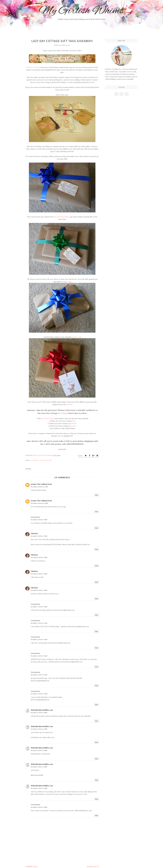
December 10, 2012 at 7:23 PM (39, 536)
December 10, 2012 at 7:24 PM (39, 557)
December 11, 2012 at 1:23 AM (39, 639)
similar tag (67, 282)
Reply (97, 495)
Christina (34, 533)
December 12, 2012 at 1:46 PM (39, 713)
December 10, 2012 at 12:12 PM (39, 503)
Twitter (73, 426)
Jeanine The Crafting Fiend (41, 484)
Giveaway (35, 460)
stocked (69, 404)
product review (46, 460)
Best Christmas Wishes (62, 217)
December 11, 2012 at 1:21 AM (39, 623)
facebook (73, 423)
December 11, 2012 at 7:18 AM (39, 675)
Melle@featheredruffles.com (42, 710)
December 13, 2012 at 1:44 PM (39, 807)
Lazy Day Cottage (33, 67)
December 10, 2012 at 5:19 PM (39, 520)
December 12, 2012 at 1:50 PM (39, 788)
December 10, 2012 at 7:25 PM (39, 590)
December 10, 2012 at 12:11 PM (39, 487)
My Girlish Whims (82, 11)
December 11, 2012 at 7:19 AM (39, 694)
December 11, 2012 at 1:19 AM (39, 607)
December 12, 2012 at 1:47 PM (39, 729)
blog (74, 421)
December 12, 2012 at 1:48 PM (39, 750)
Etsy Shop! (63, 413)
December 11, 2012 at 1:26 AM (39, 656)
